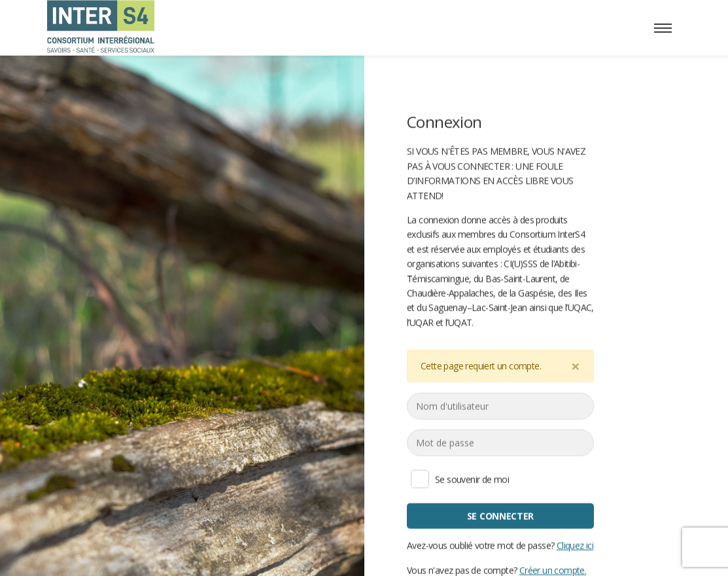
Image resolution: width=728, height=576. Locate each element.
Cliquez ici (574, 545)
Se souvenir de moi (420, 479)
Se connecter (500, 516)
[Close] (576, 365)
